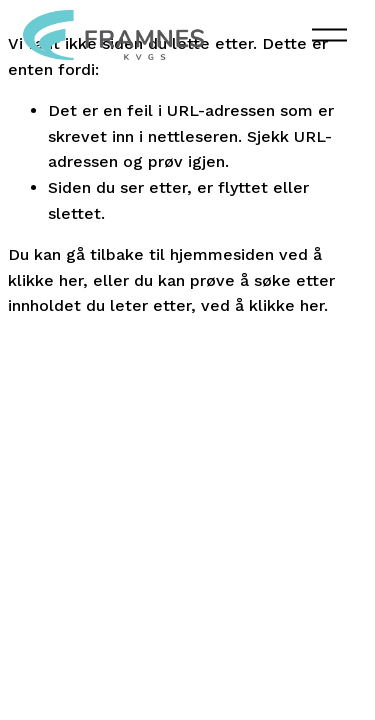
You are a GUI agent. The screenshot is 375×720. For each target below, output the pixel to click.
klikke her (45, 280)
